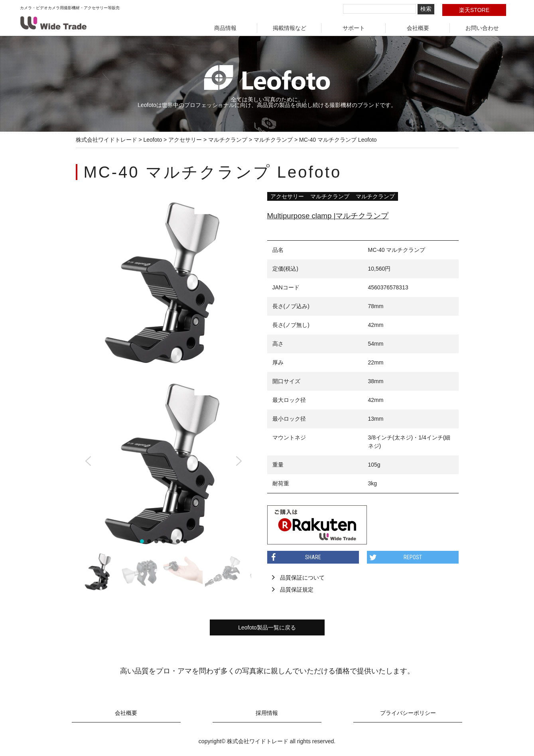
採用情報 (267, 713)
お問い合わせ (482, 28)
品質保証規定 (297, 590)
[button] (88, 461)
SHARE (313, 557)
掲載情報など (290, 28)
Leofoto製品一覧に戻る (267, 627)
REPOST (413, 557)
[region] (164, 483)
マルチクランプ (330, 196)
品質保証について (302, 578)
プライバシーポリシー (408, 713)
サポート (354, 28)
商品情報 (225, 28)
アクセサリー (287, 196)
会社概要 (418, 28)
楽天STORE (474, 10)
